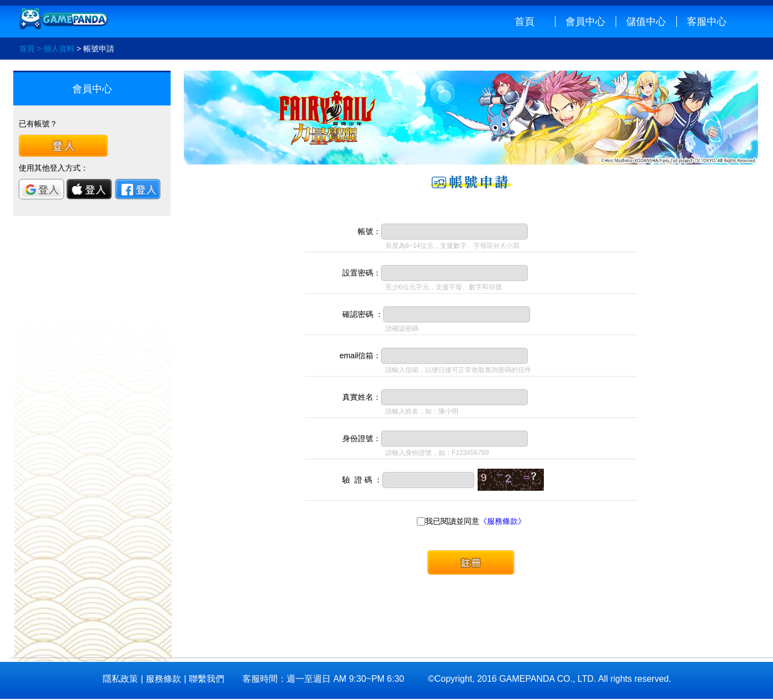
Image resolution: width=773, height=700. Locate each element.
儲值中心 (646, 22)
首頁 (525, 22)
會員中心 (585, 22)
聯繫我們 (207, 679)
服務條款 (163, 679)
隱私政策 (120, 679)
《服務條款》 (502, 521)
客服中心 (707, 22)
